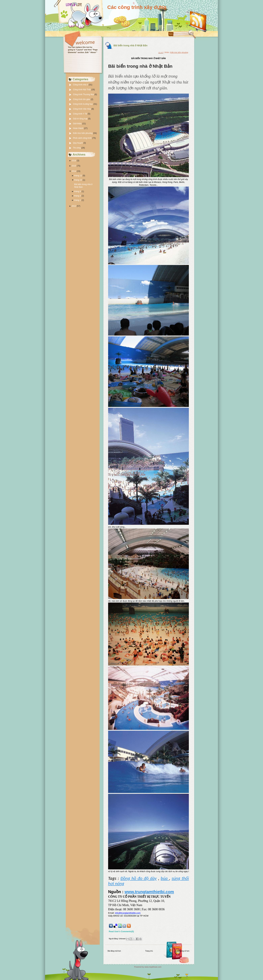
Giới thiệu (78, 124)
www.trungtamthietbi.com (149, 892)
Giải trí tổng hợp (81, 119)
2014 (74, 171)
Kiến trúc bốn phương (83, 133)
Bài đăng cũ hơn (183, 951)
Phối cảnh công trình (83, 138)
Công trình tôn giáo (82, 99)
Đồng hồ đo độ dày (139, 878)
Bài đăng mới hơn (114, 951)
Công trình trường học (83, 104)
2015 (74, 166)
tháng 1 (78, 200)
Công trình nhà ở (81, 85)
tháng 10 (78, 180)
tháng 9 (78, 191)
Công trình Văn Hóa (82, 109)
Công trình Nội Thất (82, 90)
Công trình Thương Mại (84, 94)
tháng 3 (78, 196)
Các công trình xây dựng (137, 7)
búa (165, 878)
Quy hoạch (78, 143)
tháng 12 (78, 176)
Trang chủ (149, 951)
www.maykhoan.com (153, 967)
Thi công (77, 148)
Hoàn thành (78, 128)
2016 (74, 161)
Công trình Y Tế (80, 114)
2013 (74, 206)
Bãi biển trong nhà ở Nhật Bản (130, 45)
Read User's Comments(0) (121, 932)
